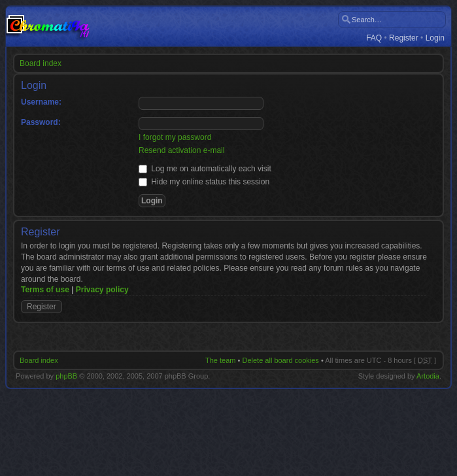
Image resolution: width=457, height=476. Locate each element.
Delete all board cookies (280, 360)
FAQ (374, 38)
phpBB (66, 376)
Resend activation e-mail (181, 150)
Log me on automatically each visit (205, 169)
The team (220, 360)
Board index (41, 63)
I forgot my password (175, 137)
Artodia (428, 376)
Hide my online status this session (204, 182)
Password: (41, 122)
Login (435, 38)
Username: (41, 102)
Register (404, 38)
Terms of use (45, 290)
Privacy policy (102, 290)
